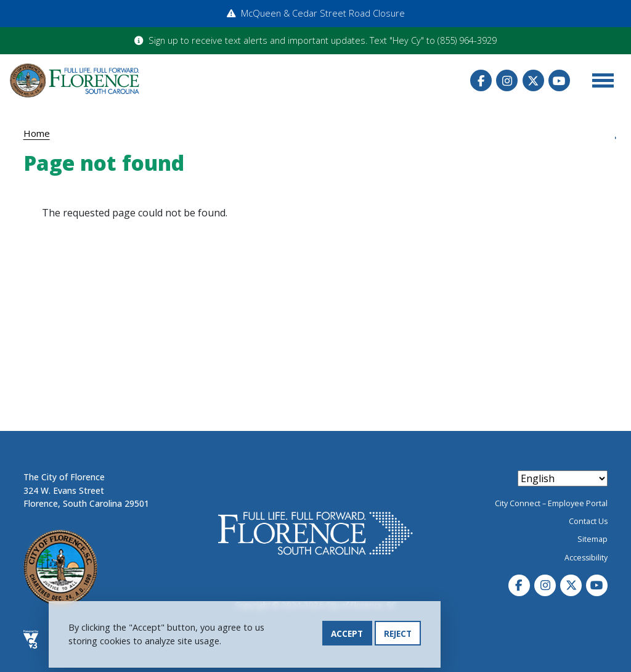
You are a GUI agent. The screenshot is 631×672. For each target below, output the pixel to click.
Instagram (507, 80)
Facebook (481, 80)
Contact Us (588, 521)
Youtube (559, 80)
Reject (398, 633)
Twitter (533, 80)
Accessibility (586, 558)
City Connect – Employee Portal (551, 503)
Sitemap (592, 539)
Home (37, 133)
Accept (347, 633)
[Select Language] (563, 478)
